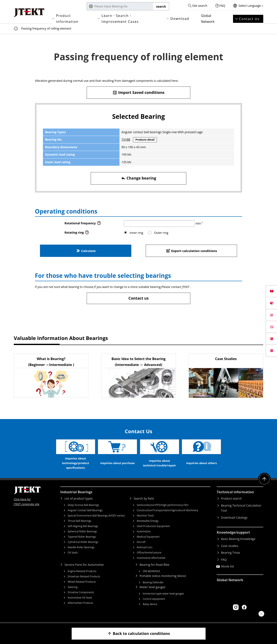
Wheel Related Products (82, 582)
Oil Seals (73, 553)
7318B (126, 139)
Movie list (228, 566)
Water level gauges (152, 587)
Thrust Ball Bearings (80, 521)
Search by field (144, 498)
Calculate (86, 251)
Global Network (208, 19)
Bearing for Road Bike (154, 565)
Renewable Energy (148, 521)
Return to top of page (264, 479)
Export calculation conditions (191, 251)
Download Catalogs (234, 517)
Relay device (150, 604)
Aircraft (141, 542)
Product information (67, 19)
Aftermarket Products (80, 603)
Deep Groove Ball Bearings (83, 505)
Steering (73, 587)
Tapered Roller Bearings (82, 537)
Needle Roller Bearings (81, 547)
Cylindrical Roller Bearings (83, 542)
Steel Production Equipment (153, 526)
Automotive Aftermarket (151, 558)
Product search (231, 498)
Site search (200, 6)
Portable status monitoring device (163, 576)
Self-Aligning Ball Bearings (83, 526)
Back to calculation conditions (139, 634)
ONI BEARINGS (151, 571)
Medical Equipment (148, 537)
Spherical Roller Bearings (82, 531)
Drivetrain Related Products (84, 576)
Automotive (144, 531)
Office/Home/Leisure (149, 553)
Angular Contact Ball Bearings (85, 510)
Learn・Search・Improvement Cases (120, 19)
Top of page (16, 29)
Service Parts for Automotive (84, 565)
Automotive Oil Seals (80, 598)
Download (180, 19)
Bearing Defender (153, 582)
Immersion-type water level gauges (163, 594)
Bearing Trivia (230, 553)
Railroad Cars (145, 547)
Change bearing (139, 178)
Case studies (230, 546)
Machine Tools (145, 516)
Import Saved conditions (138, 92)
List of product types (79, 498)
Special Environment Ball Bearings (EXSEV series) (96, 516)
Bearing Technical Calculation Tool (241, 508)
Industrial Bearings (76, 492)
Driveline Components (81, 592)
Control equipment (154, 599)
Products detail (145, 140)
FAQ (222, 6)
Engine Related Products (82, 571)
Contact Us (249, 19)
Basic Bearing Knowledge (238, 539)
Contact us (138, 298)
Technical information (235, 492)
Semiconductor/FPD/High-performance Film (163, 505)
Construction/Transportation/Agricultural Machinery (168, 510)
